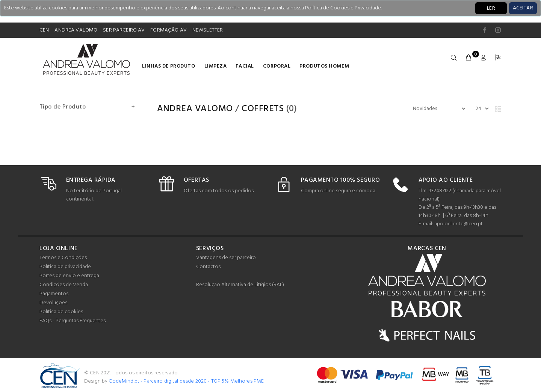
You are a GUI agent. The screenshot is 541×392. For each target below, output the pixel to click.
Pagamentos (54, 294)
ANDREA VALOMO (76, 30)
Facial (245, 66)
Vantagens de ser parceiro (226, 258)
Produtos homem (324, 66)
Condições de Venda (64, 285)
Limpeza (216, 66)
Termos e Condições (63, 258)
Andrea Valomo (195, 109)
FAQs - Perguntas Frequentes (73, 321)
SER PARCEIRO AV (124, 30)
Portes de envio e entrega (69, 276)
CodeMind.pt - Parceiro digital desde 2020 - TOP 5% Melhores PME (186, 381)
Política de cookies (61, 312)
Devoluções (53, 303)
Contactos (208, 267)
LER (491, 8)
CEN (44, 30)
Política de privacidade (65, 267)
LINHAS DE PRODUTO (169, 66)
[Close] (523, 8)
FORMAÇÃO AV (168, 30)
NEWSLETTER (208, 30)
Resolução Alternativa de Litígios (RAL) (240, 285)
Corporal (277, 66)
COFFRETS (263, 109)
